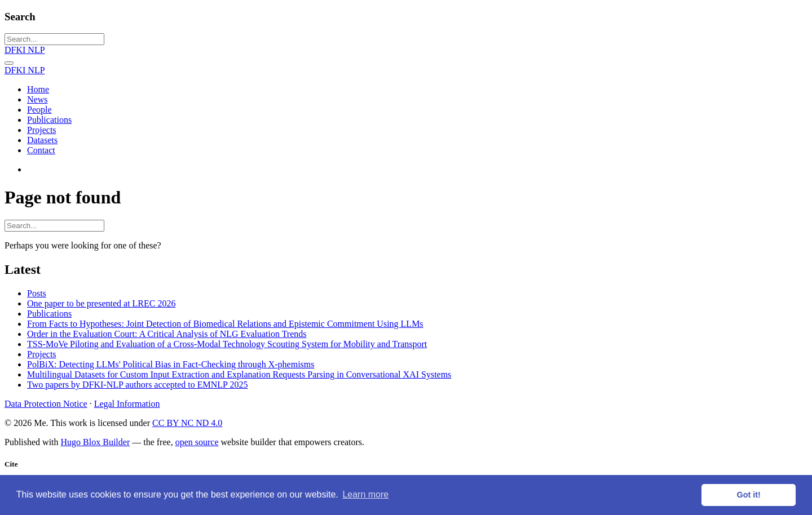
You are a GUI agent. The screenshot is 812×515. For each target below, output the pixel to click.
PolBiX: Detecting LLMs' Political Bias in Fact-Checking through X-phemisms (171, 364)
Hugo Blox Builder (96, 442)
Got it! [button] (749, 495)
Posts (37, 293)
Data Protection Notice (46, 404)
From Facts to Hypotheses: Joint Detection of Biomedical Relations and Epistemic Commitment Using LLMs (225, 324)
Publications (49, 314)
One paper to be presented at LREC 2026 (101, 303)
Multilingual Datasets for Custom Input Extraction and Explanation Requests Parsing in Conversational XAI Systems (239, 374)
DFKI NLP (25, 50)
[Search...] (54, 39)
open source (197, 442)
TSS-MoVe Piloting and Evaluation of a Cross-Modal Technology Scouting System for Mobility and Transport (227, 344)
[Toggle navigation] (9, 63)
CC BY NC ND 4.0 (187, 423)
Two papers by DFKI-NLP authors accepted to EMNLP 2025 (137, 385)
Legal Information (127, 404)
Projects (42, 354)
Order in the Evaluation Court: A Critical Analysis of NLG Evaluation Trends (167, 334)
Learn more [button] (365, 494)
